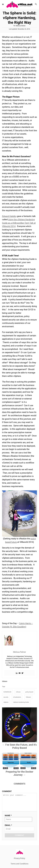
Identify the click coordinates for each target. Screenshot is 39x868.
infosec (18, 692)
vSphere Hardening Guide (21, 702)
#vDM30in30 (7, 692)
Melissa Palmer (21, 26)
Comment (7, 791)
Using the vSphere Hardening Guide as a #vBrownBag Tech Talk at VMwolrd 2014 (19, 223)
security (6, 697)
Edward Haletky (9, 216)
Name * (8, 818)
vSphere (6, 702)
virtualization (17, 697)
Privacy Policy (20, 861)
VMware (5, 681)
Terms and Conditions (19, 867)
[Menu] (3, 4)
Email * (8, 828)
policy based (29, 692)
